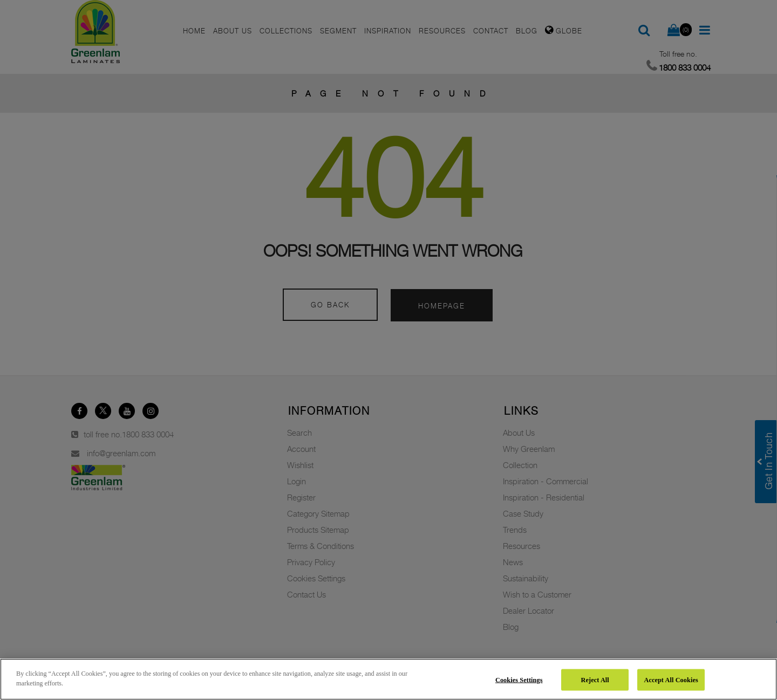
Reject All (595, 680)
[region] (388, 679)
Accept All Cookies (671, 680)
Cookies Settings (519, 680)
